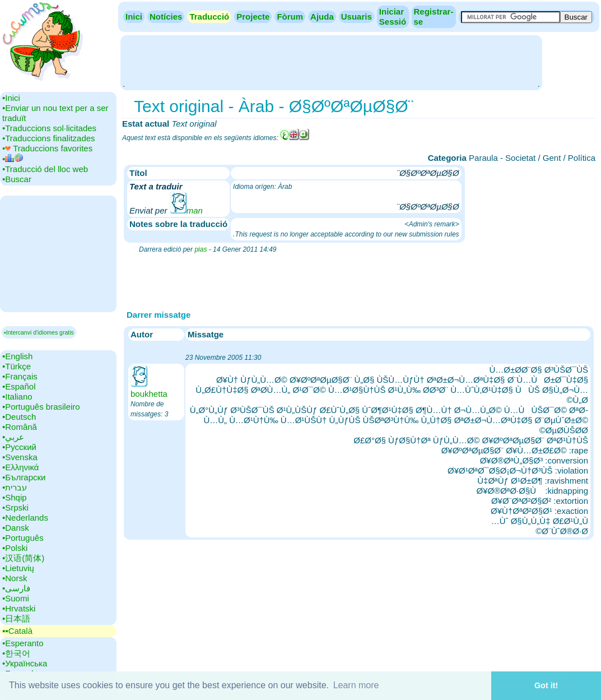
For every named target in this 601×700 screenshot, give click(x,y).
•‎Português (23, 538)
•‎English (17, 356)
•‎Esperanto (23, 643)
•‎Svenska (20, 457)
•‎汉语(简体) (23, 558)
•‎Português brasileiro (41, 407)
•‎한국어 (16, 653)
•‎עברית (15, 487)
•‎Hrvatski (19, 608)
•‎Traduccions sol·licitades (49, 128)
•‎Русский (19, 447)
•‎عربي (13, 437)
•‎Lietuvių (18, 568)
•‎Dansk (16, 528)
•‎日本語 (16, 618)
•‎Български (24, 477)
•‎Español (19, 386)
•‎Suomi (16, 598)
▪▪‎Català (17, 631)
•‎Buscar (17, 179)
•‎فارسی (16, 588)
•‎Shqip (15, 497)
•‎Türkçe (17, 366)
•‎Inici (11, 98)
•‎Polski (15, 548)
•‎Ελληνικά (20, 467)
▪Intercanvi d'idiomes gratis (39, 332)
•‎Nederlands (25, 518)
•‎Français (20, 376)
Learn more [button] (356, 685)
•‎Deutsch (19, 417)
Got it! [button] (546, 685)
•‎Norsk (15, 578)
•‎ (13, 159)
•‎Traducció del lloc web (45, 169)
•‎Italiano (17, 397)
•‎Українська (25, 663)
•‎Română (20, 427)
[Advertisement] (331, 62)
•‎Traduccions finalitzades (49, 138)
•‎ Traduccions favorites (47, 148)
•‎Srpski (15, 507)
